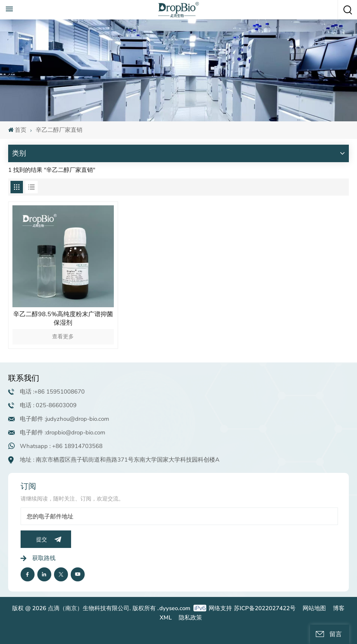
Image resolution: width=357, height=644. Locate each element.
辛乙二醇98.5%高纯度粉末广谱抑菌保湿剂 (63, 318)
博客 (339, 608)
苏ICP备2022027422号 (265, 608)
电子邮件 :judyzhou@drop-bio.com (64, 419)
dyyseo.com (175, 608)
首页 (17, 130)
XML (166, 618)
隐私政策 (190, 618)
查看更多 (63, 337)
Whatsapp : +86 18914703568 (61, 446)
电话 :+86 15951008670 (52, 392)
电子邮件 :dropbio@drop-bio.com (63, 432)
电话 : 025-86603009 (48, 405)
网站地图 (314, 608)
